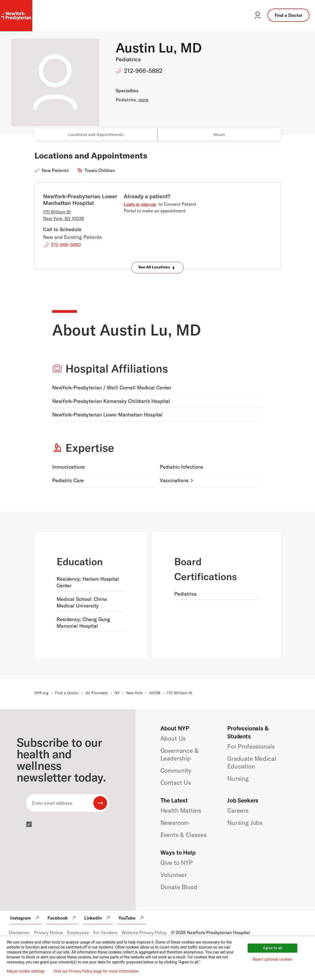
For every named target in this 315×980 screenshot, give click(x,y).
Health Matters (181, 810)
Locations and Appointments (96, 134)
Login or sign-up (140, 204)
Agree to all (272, 948)
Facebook (62, 918)
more (143, 100)
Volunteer (174, 875)
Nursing (238, 778)
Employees (78, 933)
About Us (173, 738)
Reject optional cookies (273, 959)
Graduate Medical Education (252, 762)
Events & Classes (184, 835)
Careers (238, 810)
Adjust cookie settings (26, 971)
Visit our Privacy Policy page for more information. (97, 971)
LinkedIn (98, 918)
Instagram (25, 918)
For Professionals (251, 746)
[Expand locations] (157, 268)
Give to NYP (177, 863)
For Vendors (105, 933)
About (219, 134)
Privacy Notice (48, 933)
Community (176, 770)
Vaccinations (174, 480)
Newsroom (175, 823)
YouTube (132, 918)
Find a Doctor (288, 15)
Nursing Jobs (245, 823)
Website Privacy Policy (144, 933)
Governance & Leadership (179, 754)
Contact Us (176, 783)
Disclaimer (19, 933)
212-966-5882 (143, 71)
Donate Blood (179, 887)
